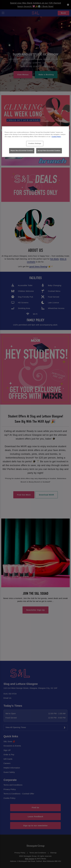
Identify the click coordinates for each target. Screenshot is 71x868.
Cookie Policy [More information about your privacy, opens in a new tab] (56, 137)
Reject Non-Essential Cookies (22, 151)
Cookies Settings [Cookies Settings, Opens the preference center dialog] (35, 143)
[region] (35, 142)
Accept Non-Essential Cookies (49, 151)
